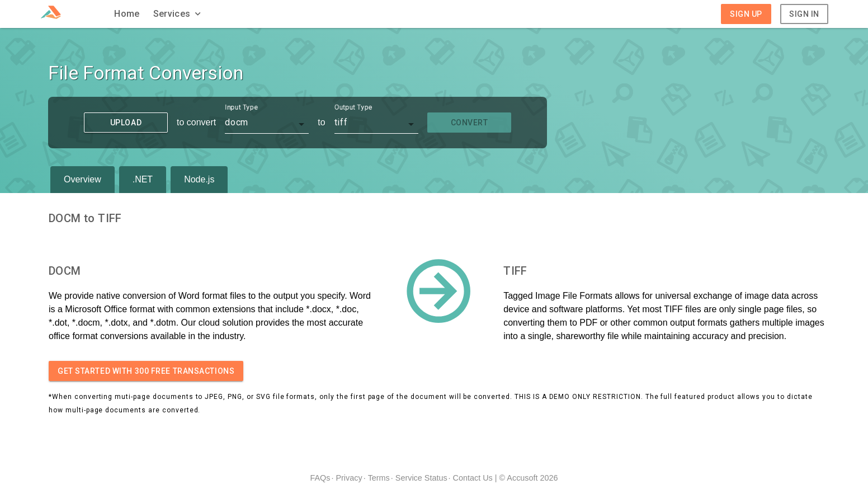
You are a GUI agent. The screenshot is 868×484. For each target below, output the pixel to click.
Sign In (804, 14)
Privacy (349, 478)
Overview (82, 179)
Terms (379, 478)
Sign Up (746, 14)
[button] (178, 14)
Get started (146, 371)
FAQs (320, 478)
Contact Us (473, 478)
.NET (143, 179)
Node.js (199, 179)
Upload (126, 123)
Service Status (421, 478)
